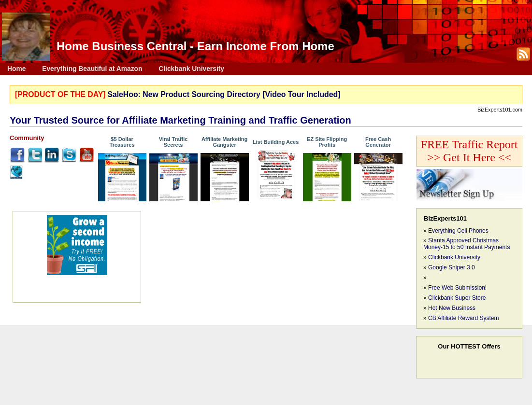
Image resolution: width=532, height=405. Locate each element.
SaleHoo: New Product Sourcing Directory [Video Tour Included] (224, 94)
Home (16, 69)
